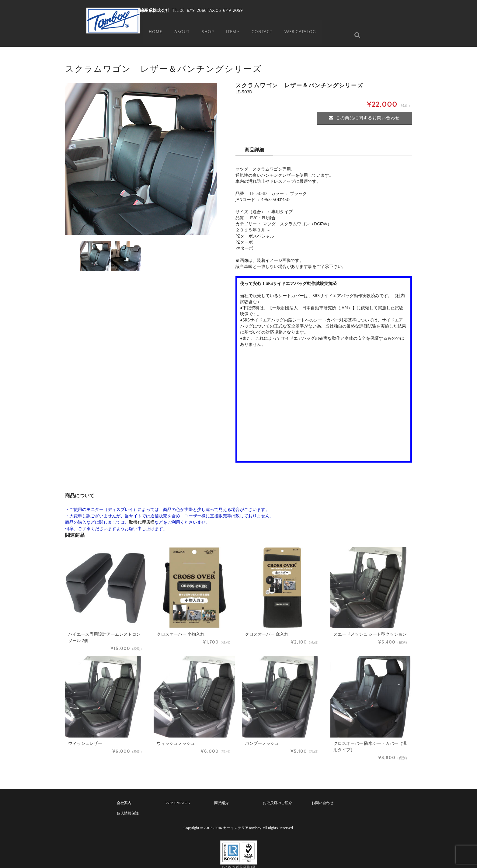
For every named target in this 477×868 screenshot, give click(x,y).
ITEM (232, 26)
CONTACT (263, 26)
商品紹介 (221, 794)
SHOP (206, 26)
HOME (153, 26)
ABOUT (179, 26)
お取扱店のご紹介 (277, 794)
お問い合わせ (322, 794)
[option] (141, 150)
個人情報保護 (128, 804)
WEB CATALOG (301, 26)
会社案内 (124, 794)
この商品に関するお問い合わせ (364, 109)
